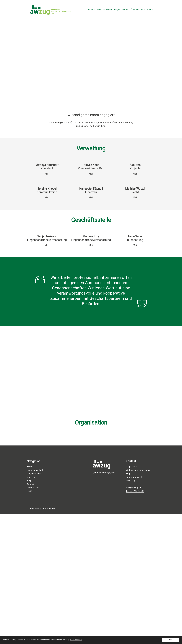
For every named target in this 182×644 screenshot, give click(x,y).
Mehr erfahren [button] (76, 640)
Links (29, 491)
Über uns (135, 9)
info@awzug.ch (134, 488)
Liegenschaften (121, 9)
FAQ (143, 9)
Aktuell (91, 9)
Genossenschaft (104, 9)
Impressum (49, 509)
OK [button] (171, 640)
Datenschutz (33, 488)
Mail (47, 174)
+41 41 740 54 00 (135, 491)
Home (30, 467)
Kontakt (151, 9)
